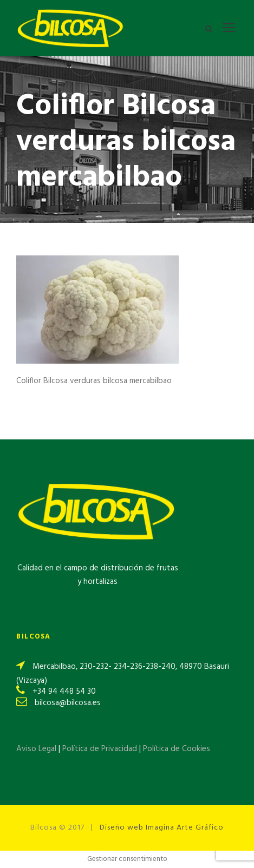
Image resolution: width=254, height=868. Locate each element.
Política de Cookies (177, 749)
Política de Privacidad (101, 749)
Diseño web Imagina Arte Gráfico (162, 828)
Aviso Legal (36, 749)
